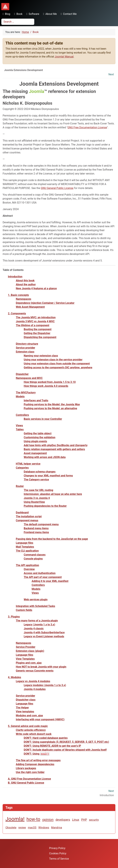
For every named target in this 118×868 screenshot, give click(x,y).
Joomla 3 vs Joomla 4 (37, 498)
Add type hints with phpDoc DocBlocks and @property (56, 445)
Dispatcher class (26, 700)
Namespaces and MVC (29, 378)
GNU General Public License (57, 188)
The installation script (29, 516)
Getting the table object (38, 433)
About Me (49, 14)
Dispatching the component (40, 337)
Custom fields (24, 610)
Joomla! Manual (64, 57)
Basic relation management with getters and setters (54, 449)
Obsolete (11, 827)
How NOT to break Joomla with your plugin (41, 667)
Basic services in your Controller (43, 419)
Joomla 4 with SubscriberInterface (44, 632)
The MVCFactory (26, 393)
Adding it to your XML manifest (50, 581)
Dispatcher (22, 374)
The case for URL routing (38, 490)
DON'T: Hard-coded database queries (46, 738)
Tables (20, 429)
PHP (84, 820)
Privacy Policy (57, 848)
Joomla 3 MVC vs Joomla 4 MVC (35, 321)
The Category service (36, 480)
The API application (27, 565)
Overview (29, 569)
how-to (33, 819)
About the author (26, 284)
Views (19, 426)
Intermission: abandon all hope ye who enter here (53, 494)
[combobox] (18, 22)
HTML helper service (28, 464)
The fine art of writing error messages (38, 760)
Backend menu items (36, 528)
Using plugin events (35, 441)
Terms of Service (59, 859)
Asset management (35, 453)
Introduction (15, 277)
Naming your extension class (41, 356)
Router (20, 486)
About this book (25, 281)
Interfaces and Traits (36, 400)
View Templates (25, 659)
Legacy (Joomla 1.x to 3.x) (39, 625)
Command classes (35, 555)
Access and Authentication (40, 573)
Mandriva (57, 828)
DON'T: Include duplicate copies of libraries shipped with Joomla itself (65, 750)
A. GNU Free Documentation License (29, 779)
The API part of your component (43, 577)
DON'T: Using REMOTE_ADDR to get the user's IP (52, 746)
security (94, 820)
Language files (24, 543)
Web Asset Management (30, 307)
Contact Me (68, 14)
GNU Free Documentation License (87, 127)
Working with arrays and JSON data (45, 457)
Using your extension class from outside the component (57, 364)
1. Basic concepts (18, 295)
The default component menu (41, 524)
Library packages (26, 768)
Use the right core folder (30, 772)
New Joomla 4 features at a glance (36, 288)
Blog (6, 14)
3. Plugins (14, 617)
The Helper (22, 708)
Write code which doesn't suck (34, 734)
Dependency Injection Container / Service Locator (45, 303)
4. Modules (15, 677)
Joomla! (15, 819)
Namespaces (23, 299)
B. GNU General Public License (26, 783)
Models (20, 397)
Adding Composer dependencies (35, 764)
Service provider (25, 348)
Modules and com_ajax (29, 716)
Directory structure (27, 344)
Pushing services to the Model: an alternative (50, 408)
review (22, 828)
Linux (76, 820)
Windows (44, 828)
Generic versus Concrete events (35, 671)
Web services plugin (36, 600)
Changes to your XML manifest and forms (48, 476)
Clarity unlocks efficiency (31, 730)
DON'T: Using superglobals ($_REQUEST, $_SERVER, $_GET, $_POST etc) (66, 742)
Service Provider (26, 647)
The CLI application (27, 551)
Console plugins (33, 559)
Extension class (25, 352)
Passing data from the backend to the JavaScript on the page (52, 539)
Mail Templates (25, 547)
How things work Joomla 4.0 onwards (46, 386)
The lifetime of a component (33, 325)
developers (63, 820)
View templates (25, 712)
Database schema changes (40, 472)
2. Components (17, 313)
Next (111, 74)
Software (32, 14)
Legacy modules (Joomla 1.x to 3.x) (45, 685)
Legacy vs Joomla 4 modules (33, 681)
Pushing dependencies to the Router (45, 506)
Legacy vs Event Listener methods (44, 636)
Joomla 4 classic (34, 629)
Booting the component (38, 329)
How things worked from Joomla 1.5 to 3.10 (50, 382)
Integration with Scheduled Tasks (35, 606)
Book (18, 14)
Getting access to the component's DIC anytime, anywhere (58, 368)
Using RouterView (34, 502)
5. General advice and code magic (28, 726)
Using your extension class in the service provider (53, 360)
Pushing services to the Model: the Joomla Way (52, 404)
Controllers (22, 415)
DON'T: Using (37, 754)
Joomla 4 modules (35, 689)
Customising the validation (40, 437)
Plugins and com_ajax (29, 663)
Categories (22, 468)
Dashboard (22, 513)
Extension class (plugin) (30, 651)
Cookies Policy (58, 853)
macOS (32, 828)
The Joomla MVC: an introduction (36, 317)
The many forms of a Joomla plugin (37, 621)
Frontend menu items (36, 532)
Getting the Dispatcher (37, 333)
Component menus (27, 520)
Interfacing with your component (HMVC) (40, 719)
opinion (48, 820)
